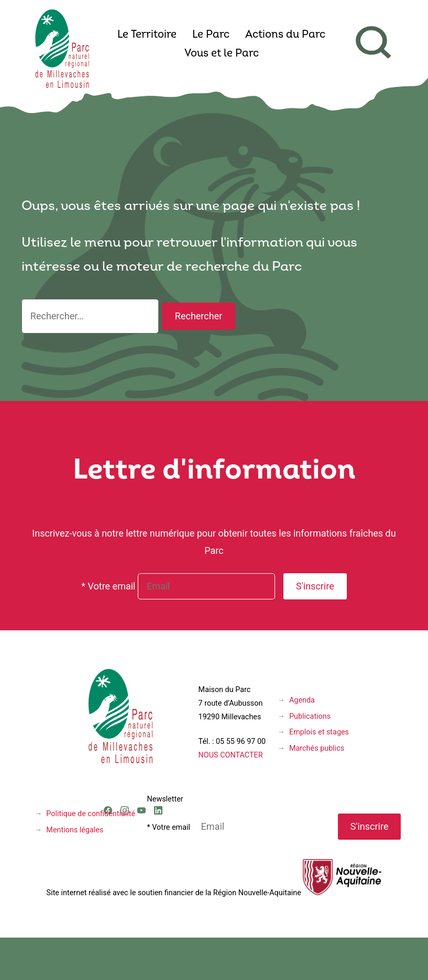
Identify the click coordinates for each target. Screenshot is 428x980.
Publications (310, 716)
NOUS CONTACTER (231, 755)
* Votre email (108, 586)
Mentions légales (75, 830)
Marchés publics (317, 748)
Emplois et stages (319, 732)
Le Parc (211, 35)
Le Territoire (147, 35)
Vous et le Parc (222, 54)
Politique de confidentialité (91, 814)
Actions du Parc (285, 35)
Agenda (302, 700)
